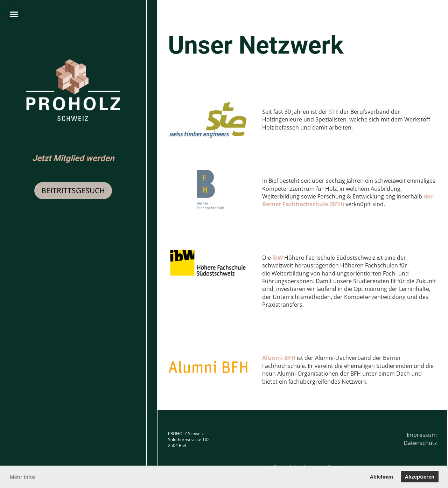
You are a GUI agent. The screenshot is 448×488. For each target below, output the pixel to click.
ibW (278, 258)
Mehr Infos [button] (23, 477)
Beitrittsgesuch (73, 190)
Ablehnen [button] (381, 477)
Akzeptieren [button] (420, 477)
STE (334, 112)
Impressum (422, 435)
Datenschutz (420, 443)
